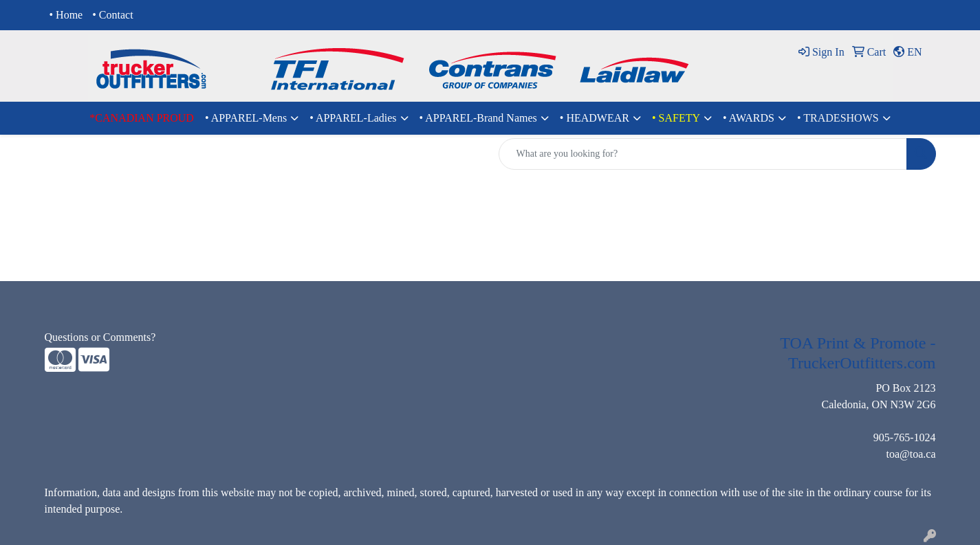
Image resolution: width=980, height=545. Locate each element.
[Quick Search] (703, 154)
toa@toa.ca (911, 454)
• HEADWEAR (595, 118)
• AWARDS (749, 118)
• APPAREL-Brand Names (478, 118)
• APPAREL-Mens (246, 118)
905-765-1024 (905, 437)
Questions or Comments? (100, 337)
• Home (66, 15)
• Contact (112, 15)
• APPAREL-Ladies (353, 118)
